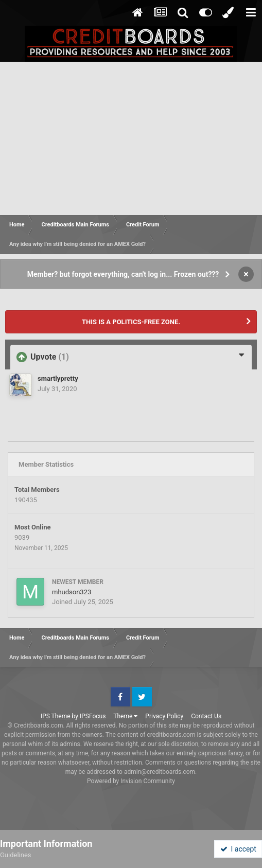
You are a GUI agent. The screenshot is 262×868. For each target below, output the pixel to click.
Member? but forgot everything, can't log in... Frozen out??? (123, 274)
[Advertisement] (131, 139)
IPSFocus (93, 716)
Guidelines (16, 855)
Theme (125, 716)
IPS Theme (56, 716)
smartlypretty (58, 378)
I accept (238, 849)
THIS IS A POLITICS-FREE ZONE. (131, 322)
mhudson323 (72, 592)
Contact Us (206, 716)
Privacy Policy (164, 716)
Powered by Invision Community (131, 781)
